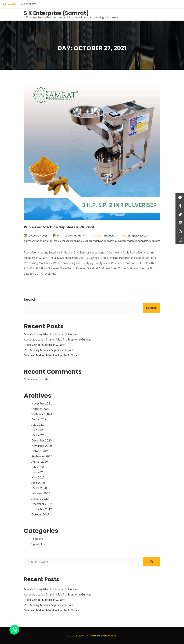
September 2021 (42, 414)
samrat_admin (77, 236)
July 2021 (38, 424)
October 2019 (40, 514)
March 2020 (39, 488)
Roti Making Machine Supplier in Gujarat (49, 350)
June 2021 (38, 430)
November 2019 (42, 509)
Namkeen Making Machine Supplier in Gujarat (52, 355)
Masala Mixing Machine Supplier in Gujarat (51, 334)
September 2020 (42, 456)
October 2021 (40, 409)
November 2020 (42, 446)
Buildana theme (86, 636)
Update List (39, 544)
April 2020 (38, 483)
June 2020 (38, 472)
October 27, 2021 (38, 236)
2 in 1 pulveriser (136, 236)
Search (30, 299)
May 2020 (38, 477)
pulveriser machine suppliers (98, 241)
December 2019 (42, 504)
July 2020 (38, 467)
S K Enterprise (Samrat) (56, 13)
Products (109, 236)
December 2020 (42, 440)
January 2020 (40, 498)
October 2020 (40, 451)
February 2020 (41, 493)
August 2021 (40, 419)
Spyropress (109, 636)
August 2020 (40, 461)
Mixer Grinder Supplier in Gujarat (45, 345)
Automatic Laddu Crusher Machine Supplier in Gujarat (57, 339)
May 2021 (38, 435)
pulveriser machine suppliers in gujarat (138, 241)
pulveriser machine (69, 241)
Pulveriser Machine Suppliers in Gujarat (59, 227)
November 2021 (42, 403)
